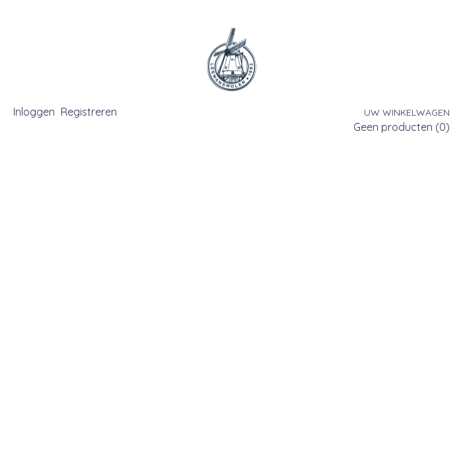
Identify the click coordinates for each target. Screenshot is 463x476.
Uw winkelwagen (407, 112)
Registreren (89, 112)
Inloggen (34, 112)
